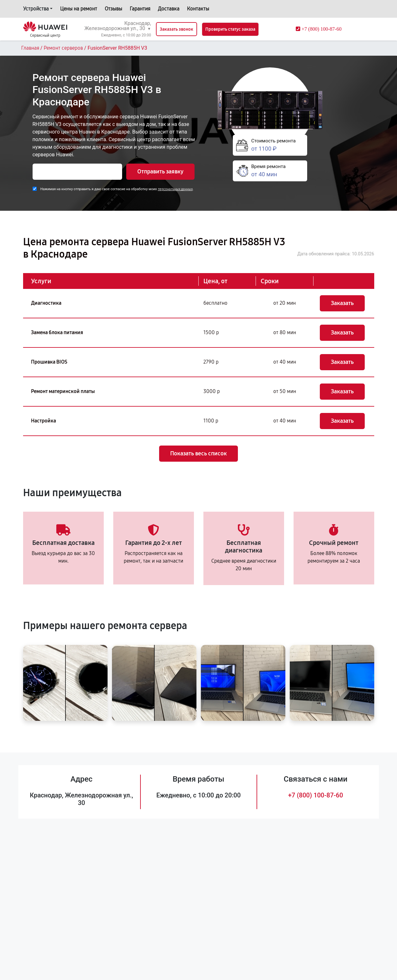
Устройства (36, 9)
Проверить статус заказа (230, 29)
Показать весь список (198, 453)
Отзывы (113, 9)
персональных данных (175, 189)
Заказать (342, 303)
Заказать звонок (177, 29)
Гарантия (140, 9)
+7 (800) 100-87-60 (316, 795)
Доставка (169, 9)
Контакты (198, 9)
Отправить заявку (160, 172)
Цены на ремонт (79, 9)
